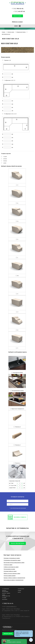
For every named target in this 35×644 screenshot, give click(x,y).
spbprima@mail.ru (11, 607)
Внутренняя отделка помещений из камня (14, 563)
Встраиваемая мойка (18, 391)
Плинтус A (18, 427)
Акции (20, 591)
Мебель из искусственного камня (12, 574)
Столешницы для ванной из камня (12, 560)
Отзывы (4, 598)
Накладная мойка (18, 373)
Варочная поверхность (18, 409)
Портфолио (21, 589)
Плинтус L (18, 463)
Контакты (5, 599)
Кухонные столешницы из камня (12, 558)
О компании (6, 589)
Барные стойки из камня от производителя (14, 578)
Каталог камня (11, 32)
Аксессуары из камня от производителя (14, 580)
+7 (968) (18, 9)
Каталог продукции (5, 591)
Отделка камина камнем (10, 576)
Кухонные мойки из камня (10, 571)
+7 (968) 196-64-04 (18, 538)
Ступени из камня (8, 565)
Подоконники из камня (9, 569)
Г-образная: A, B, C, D (10, 80)
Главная (4, 32)
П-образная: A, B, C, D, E (10, 114)
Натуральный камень (21, 32)
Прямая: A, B (7, 60)
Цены (19, 592)
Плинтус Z (18, 445)
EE (18, 276)
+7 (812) (19, 11)
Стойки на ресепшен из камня (11, 567)
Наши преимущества (6, 595)
